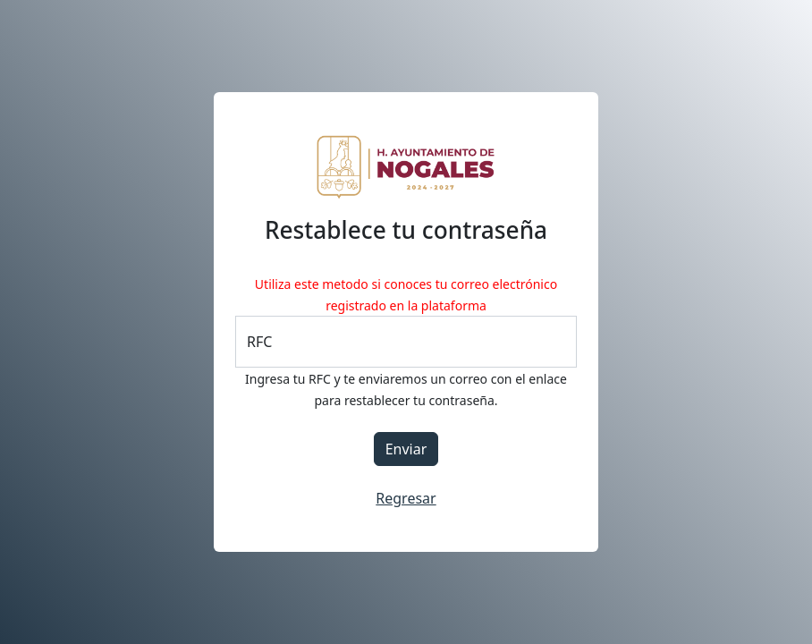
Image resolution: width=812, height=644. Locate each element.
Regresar (406, 498)
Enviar (406, 449)
